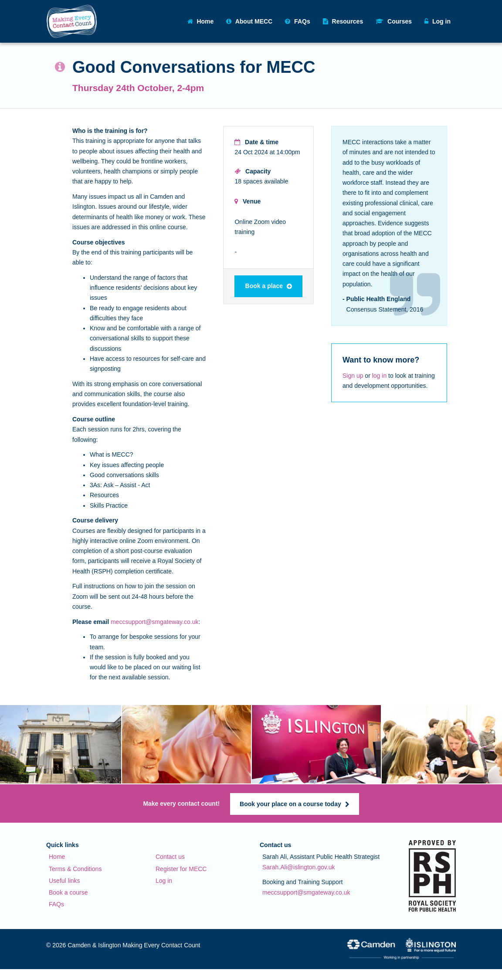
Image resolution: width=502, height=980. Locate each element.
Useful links (64, 881)
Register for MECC (181, 869)
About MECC (249, 21)
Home (201, 21)
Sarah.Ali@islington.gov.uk (298, 867)
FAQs (297, 21)
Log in (164, 881)
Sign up (353, 376)
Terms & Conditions (75, 869)
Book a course (68, 892)
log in (379, 376)
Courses (394, 21)
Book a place (269, 286)
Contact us (170, 857)
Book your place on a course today (295, 804)
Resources (343, 21)
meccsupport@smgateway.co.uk (154, 622)
